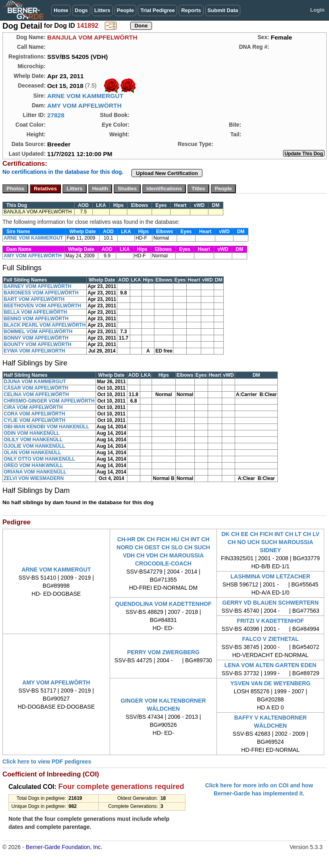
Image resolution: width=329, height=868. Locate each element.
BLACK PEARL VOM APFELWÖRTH (45, 325)
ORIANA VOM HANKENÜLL (35, 472)
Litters (102, 10)
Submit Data (223, 10)
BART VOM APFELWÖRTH (34, 299)
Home (61, 10)
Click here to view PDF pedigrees (47, 762)
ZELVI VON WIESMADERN (34, 478)
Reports (191, 10)
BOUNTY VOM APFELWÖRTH (37, 344)
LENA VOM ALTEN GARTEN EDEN (271, 665)
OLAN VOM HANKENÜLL (32, 453)
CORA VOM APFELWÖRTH (34, 414)
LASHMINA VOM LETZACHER (271, 576)
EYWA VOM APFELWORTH (34, 351)
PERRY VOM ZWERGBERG (163, 652)
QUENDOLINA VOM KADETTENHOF (163, 604)
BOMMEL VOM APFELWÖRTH (38, 332)
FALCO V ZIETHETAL (270, 639)
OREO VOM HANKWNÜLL (33, 465)
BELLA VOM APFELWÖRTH (35, 312)
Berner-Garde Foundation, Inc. (64, 847)
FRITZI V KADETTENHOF (270, 621)
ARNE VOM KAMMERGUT (85, 96)
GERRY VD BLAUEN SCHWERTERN (270, 603)
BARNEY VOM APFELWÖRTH (37, 286)
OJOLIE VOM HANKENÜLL (34, 446)
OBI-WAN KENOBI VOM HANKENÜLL (46, 427)
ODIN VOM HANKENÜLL (32, 433)
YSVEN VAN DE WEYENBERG (270, 683)
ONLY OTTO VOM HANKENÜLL (39, 459)
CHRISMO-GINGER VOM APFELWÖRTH (49, 401)
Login (318, 10)
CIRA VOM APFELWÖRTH (33, 407)
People (126, 10)
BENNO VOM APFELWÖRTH (36, 319)
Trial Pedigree (157, 10)
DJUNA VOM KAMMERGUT (35, 382)
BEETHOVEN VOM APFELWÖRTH (42, 306)
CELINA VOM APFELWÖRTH (36, 394)
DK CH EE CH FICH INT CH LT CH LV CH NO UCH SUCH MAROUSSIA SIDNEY (270, 542)
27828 (56, 115)
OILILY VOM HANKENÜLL (33, 440)
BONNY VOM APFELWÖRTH (36, 338)
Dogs (81, 10)
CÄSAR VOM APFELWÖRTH (36, 388)
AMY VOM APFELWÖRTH (84, 105)
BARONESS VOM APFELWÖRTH (41, 293)
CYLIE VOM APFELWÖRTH (34, 420)
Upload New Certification (167, 173)
